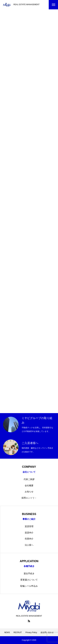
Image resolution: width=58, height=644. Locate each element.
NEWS (7, 632)
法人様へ (29, 545)
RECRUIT (18, 632)
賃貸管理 (29, 526)
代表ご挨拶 (29, 479)
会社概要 (29, 485)
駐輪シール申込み (29, 586)
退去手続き (29, 573)
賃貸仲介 (29, 533)
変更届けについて (29, 580)
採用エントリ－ (29, 498)
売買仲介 (29, 539)
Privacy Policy (31, 632)
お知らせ (29, 492)
